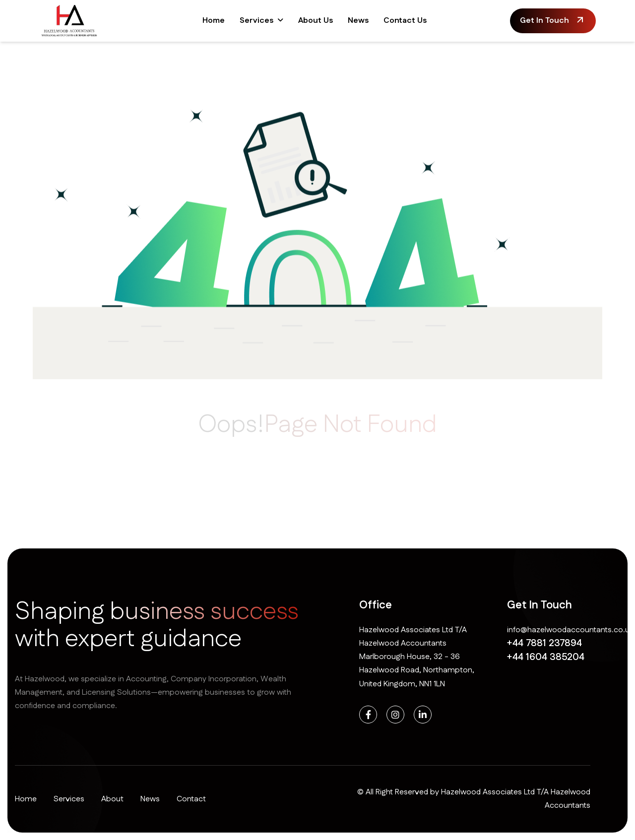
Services (256, 21)
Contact (191, 799)
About (112, 799)
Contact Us (405, 21)
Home (214, 21)
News (358, 21)
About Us (316, 21)
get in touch (544, 21)
